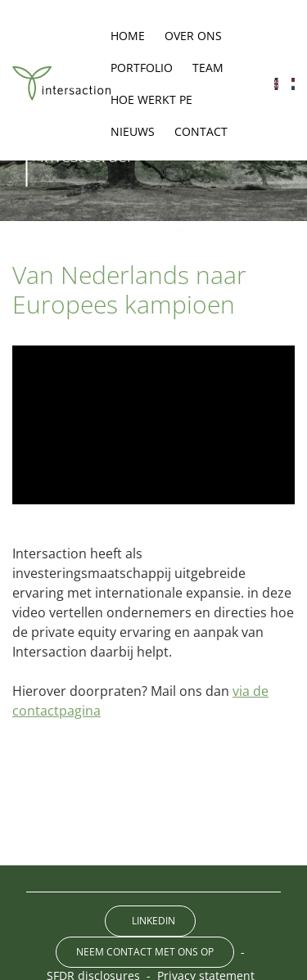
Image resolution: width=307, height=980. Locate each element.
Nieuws (133, 131)
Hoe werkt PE (151, 99)
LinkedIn (153, 921)
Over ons (193, 36)
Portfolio (142, 68)
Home (128, 36)
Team (208, 68)
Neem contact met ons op (145, 952)
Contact (201, 131)
